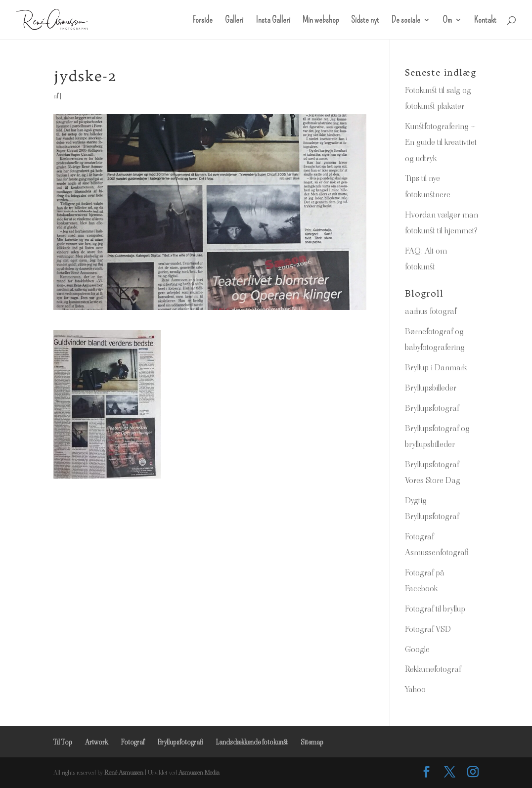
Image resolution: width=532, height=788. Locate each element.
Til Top (63, 742)
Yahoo (415, 689)
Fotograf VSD (428, 629)
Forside (203, 21)
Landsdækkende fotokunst (252, 742)
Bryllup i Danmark (436, 367)
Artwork (96, 742)
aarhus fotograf (431, 311)
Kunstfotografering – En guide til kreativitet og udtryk (441, 142)
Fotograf (133, 742)
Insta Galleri (273, 21)
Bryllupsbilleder (431, 388)
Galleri (234, 21)
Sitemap (312, 742)
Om (447, 21)
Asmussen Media (199, 772)
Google (417, 649)
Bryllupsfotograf (432, 408)
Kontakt (485, 21)
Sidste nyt (365, 21)
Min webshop (321, 21)
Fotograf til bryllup (435, 609)
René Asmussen (124, 772)
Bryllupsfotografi (180, 742)
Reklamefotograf (433, 669)
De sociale (406, 21)
